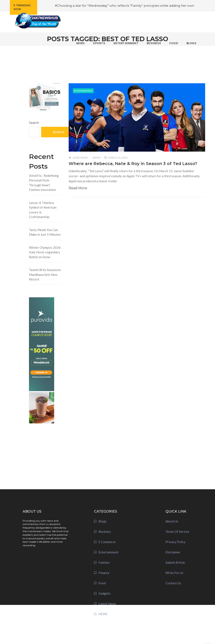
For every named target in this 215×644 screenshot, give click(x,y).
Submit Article (175, 562)
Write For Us (174, 573)
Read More (78, 188)
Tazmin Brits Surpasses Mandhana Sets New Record (45, 274)
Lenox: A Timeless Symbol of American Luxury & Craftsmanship (43, 210)
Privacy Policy (176, 542)
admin (96, 158)
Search (34, 123)
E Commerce (107, 542)
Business (105, 532)
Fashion (104, 562)
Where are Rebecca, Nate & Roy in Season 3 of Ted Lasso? (133, 164)
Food (102, 583)
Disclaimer (173, 552)
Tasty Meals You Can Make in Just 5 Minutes (45, 232)
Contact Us (173, 583)
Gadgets (104, 593)
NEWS (103, 614)
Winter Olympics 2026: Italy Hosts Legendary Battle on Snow (45, 252)
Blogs (103, 521)
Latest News (107, 604)
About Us (172, 521)
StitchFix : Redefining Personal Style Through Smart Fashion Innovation (44, 183)
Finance (104, 573)
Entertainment (83, 91)
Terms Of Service (177, 532)
